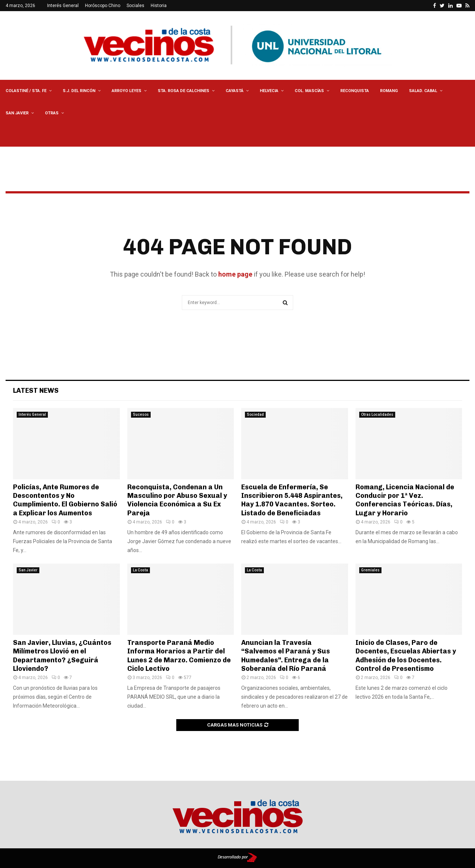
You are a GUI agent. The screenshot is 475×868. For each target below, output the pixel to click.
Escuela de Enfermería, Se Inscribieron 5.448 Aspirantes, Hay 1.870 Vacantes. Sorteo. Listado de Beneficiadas (292, 500)
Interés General (63, 6)
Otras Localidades (377, 415)
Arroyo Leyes (127, 91)
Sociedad (255, 415)
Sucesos (141, 415)
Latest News (36, 391)
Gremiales (370, 570)
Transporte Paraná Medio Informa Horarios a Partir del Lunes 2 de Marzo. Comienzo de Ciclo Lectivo (179, 656)
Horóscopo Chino (103, 6)
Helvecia (269, 91)
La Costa (140, 570)
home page (235, 274)
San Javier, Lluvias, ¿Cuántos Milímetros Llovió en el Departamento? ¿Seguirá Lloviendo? (62, 656)
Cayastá (235, 91)
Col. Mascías (309, 91)
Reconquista (355, 91)
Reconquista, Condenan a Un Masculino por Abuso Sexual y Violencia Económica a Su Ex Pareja (177, 500)
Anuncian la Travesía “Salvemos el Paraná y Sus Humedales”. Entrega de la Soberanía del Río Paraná (286, 656)
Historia (159, 6)
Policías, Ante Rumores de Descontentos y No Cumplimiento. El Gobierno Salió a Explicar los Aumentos (65, 500)
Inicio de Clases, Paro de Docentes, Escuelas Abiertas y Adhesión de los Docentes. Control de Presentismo (406, 656)
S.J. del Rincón (79, 91)
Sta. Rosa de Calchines (184, 91)
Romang (389, 91)
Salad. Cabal (423, 91)
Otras (52, 113)
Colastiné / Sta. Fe (26, 91)
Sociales (135, 6)
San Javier (17, 113)
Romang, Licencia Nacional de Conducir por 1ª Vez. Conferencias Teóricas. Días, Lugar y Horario (405, 500)
